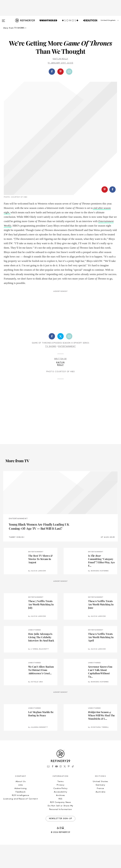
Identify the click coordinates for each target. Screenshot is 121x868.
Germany (100, 808)
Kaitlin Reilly (61, 59)
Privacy (61, 808)
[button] (105, 23)
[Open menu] (3, 19)
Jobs (21, 808)
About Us (21, 805)
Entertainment (67, 370)
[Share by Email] (69, 72)
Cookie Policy (60, 812)
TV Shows (51, 370)
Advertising (21, 812)
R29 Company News (60, 826)
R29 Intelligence (20, 819)
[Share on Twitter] (60, 360)
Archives (60, 819)
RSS (60, 822)
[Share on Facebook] (52, 72)
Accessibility (60, 815)
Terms (60, 805)
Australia (101, 815)
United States (100, 805)
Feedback (21, 815)
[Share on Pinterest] (60, 72)
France (100, 812)
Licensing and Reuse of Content (21, 822)
